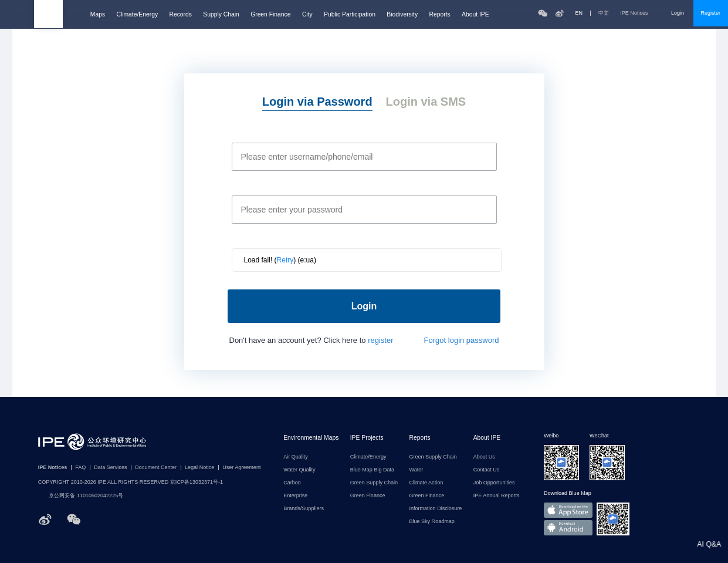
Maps (98, 14)
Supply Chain (221, 14)
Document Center (156, 468)
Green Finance (270, 14)
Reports (440, 14)
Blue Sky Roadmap (431, 522)
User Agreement (241, 468)
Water (416, 470)
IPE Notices (640, 13)
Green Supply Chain (374, 483)
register (380, 340)
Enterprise (295, 496)
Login (678, 13)
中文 (604, 13)
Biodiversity (402, 14)
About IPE (475, 14)
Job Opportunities (494, 483)
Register (710, 13)
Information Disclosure (435, 509)
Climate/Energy (137, 14)
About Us (484, 457)
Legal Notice (199, 468)
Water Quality (299, 470)
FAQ (80, 468)
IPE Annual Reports (497, 496)
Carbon (292, 483)
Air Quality (296, 457)
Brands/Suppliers (304, 509)
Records (180, 14)
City (307, 14)
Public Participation (350, 14)
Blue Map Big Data (372, 470)
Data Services (110, 468)
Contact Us (487, 470)
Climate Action (426, 483)
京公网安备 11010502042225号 (81, 496)
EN (579, 13)
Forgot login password (462, 340)
